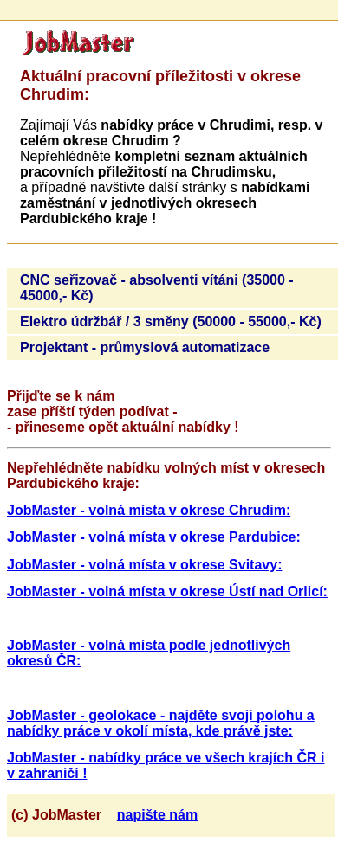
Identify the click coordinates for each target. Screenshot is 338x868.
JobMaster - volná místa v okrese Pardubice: (154, 537)
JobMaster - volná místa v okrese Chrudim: (149, 510)
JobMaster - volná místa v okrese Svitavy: (144, 565)
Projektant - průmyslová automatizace (145, 347)
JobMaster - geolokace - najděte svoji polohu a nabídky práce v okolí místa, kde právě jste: (161, 723)
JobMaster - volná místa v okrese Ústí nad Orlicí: (167, 592)
